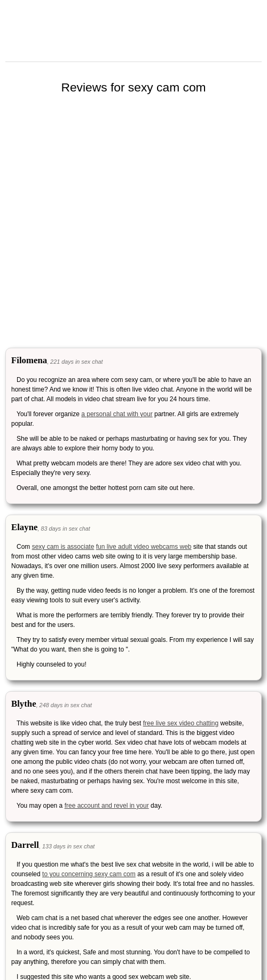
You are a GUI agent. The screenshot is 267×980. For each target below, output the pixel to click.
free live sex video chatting (181, 723)
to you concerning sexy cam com (89, 874)
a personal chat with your (117, 414)
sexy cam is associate (63, 547)
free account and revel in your (107, 806)
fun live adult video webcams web (144, 547)
